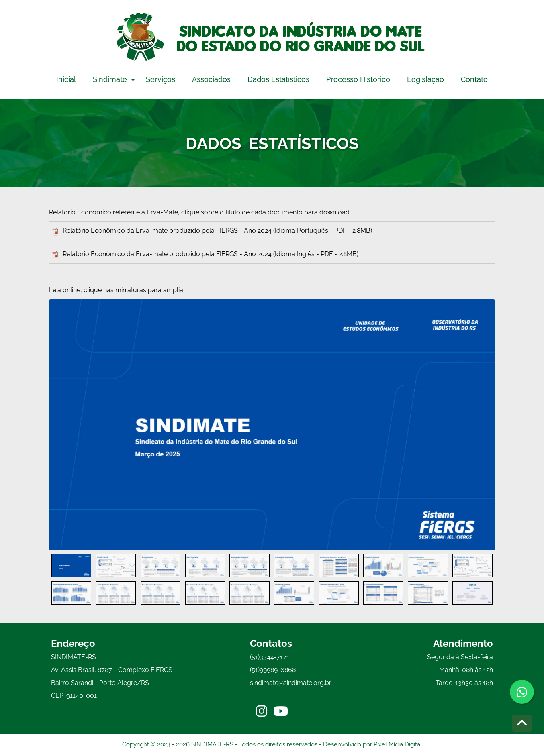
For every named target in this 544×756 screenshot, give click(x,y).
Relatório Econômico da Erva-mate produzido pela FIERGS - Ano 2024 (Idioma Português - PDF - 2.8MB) (212, 231)
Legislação (425, 79)
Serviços (161, 79)
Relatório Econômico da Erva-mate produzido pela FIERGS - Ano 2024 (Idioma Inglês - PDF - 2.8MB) (205, 255)
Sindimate (110, 79)
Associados (211, 79)
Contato (474, 79)
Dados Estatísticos (278, 79)
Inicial (66, 79)
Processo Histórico (358, 79)
